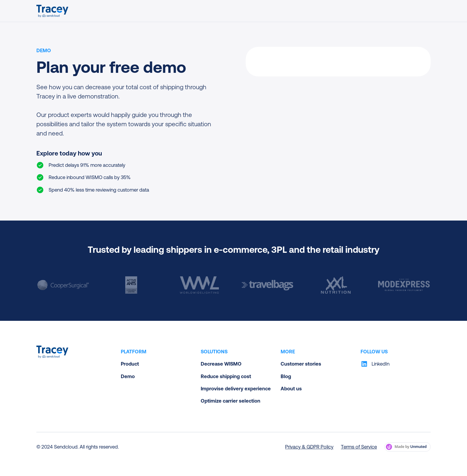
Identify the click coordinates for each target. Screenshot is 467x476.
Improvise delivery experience (236, 389)
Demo (128, 376)
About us (291, 389)
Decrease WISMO (221, 364)
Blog (286, 376)
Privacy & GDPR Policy (309, 447)
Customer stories (301, 364)
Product (130, 364)
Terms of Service (359, 447)
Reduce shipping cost (226, 376)
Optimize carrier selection (231, 401)
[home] (52, 11)
